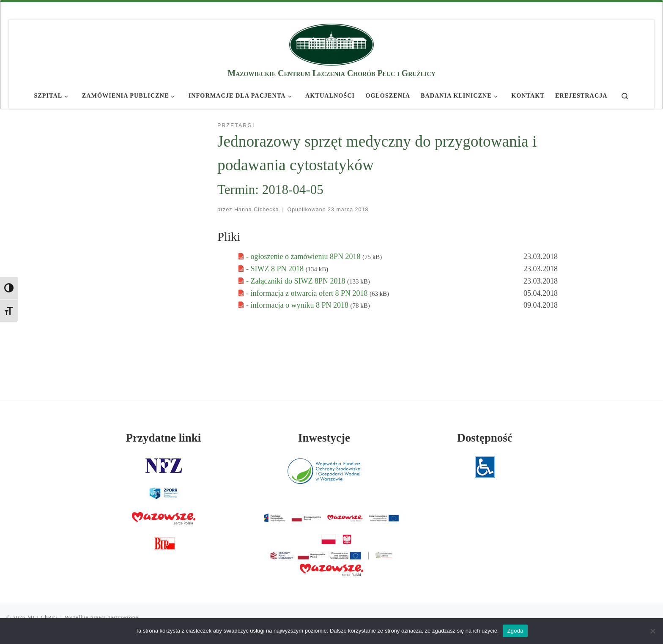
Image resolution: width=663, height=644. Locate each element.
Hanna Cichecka (257, 210)
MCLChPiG (43, 617)
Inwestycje (324, 438)
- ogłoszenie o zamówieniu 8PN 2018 (304, 257)
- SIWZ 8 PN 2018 (276, 269)
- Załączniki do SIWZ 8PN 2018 (297, 281)
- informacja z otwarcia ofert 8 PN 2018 (308, 293)
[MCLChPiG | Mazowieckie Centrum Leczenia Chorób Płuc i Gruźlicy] (331, 43)
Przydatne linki (164, 438)
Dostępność (485, 438)
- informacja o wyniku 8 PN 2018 (298, 305)
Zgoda (515, 631)
